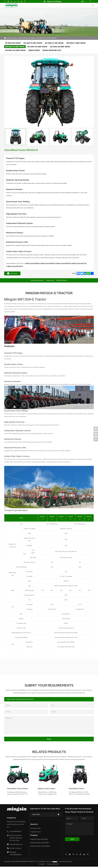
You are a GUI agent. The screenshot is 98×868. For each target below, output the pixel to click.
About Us (34, 825)
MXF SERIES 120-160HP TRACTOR (37, 47)
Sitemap (42, 865)
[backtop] (96, 440)
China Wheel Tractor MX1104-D (78, 790)
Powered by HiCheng (65, 863)
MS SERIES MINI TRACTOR (13, 43)
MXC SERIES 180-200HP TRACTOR (60, 47)
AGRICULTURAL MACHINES (27, 38)
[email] (96, 429)
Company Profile (36, 830)
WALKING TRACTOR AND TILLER (52, 50)
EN (82, 1)
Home (8, 38)
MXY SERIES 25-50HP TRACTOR (33, 43)
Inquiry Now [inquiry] (12, 273)
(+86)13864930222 (15, 833)
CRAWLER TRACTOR (34, 50)
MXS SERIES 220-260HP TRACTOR (15, 50)
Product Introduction (35, 281)
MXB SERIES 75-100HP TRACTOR (76, 43)
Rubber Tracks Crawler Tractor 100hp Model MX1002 (48, 790)
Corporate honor (36, 833)
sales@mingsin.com (16, 846)
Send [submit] (49, 740)
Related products (64, 281)
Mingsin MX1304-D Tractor (25, 301)
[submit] (58, 816)
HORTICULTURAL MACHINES (40, 844)
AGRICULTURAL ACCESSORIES (40, 848)
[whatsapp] (96, 434)
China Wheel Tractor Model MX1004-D (16, 790)
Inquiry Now (50, 281)
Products (14, 38)
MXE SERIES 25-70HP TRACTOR (54, 43)
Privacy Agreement (53, 865)
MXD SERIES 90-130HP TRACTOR (46, 38)
